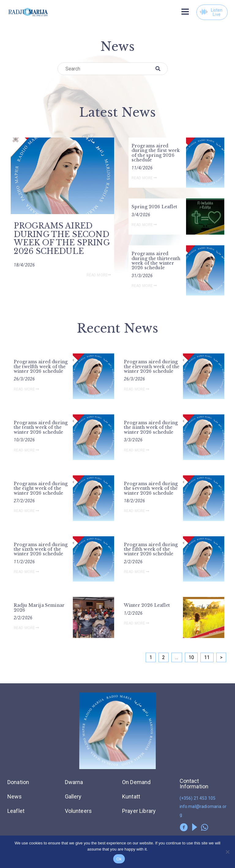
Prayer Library (139, 811)
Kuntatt (131, 796)
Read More (99, 275)
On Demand (136, 782)
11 (207, 657)
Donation (18, 782)
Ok (119, 859)
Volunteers (78, 811)
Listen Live (211, 12)
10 (191, 657)
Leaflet (16, 811)
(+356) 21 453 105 (198, 798)
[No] (227, 852)
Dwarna (74, 782)
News (15, 796)
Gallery (73, 796)
